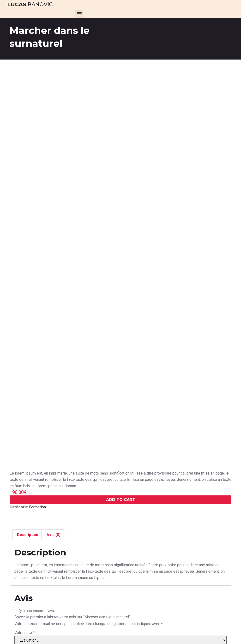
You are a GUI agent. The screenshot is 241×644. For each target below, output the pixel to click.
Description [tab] (28, 535)
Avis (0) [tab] (54, 535)
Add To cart (121, 500)
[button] (79, 14)
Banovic (30, 4)
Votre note (24, 633)
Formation (37, 507)
